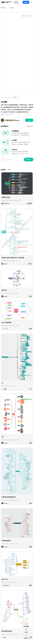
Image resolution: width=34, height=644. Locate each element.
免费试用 (26, 2)
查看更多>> (30, 126)
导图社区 (3, 8)
